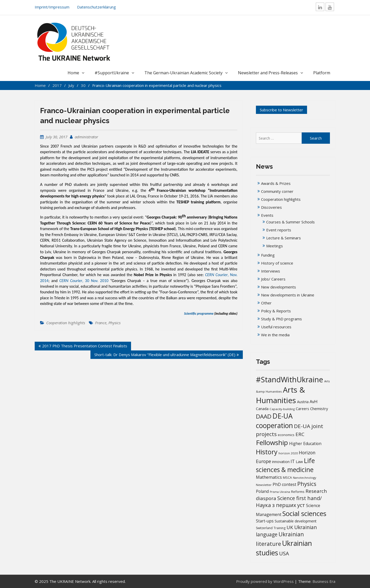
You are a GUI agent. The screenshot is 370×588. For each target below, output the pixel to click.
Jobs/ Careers (273, 279)
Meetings (275, 246)
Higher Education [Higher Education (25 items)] (305, 444)
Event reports (279, 230)
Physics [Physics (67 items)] (307, 484)
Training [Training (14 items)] (280, 528)
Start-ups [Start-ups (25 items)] (265, 521)
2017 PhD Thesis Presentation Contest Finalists (85, 346)
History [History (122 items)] (267, 452)
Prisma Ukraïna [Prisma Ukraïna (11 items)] (280, 492)
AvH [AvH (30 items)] (314, 401)
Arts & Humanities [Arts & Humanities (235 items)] (280, 395)
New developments (279, 287)
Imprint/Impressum (52, 7)
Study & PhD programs (281, 319)
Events (267, 215)
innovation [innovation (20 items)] (281, 462)
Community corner (277, 191)
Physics (114, 323)
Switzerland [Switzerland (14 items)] (264, 528)
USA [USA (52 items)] (284, 553)
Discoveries (271, 207)
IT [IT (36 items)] (293, 461)
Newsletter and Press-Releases (268, 73)
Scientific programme (199, 314)
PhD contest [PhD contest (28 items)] (284, 484)
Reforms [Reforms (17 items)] (298, 492)
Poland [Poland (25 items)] (262, 491)
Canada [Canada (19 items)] (262, 409)
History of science (277, 263)
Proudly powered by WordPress (265, 581)
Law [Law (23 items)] (299, 462)
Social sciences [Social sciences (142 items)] (304, 513)
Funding (268, 255)
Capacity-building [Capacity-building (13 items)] (282, 409)
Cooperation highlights (66, 323)
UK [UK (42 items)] (290, 527)
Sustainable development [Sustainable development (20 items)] (296, 521)
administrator (86, 137)
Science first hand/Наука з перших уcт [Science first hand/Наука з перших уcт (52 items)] (289, 502)
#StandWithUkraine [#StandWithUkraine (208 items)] (290, 379)
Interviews (271, 271)
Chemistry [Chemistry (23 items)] (319, 409)
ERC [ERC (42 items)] (300, 434)
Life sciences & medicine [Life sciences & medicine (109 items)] (285, 465)
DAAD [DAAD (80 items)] (264, 416)
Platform (322, 73)
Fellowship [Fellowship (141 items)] (272, 442)
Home (73, 73)
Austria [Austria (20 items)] (303, 402)
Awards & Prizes (276, 183)
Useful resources (276, 327)
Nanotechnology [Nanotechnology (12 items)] (305, 478)
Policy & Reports (276, 311)
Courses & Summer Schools (290, 222)
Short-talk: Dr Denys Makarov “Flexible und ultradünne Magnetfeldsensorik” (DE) (165, 355)
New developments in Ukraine (288, 295)
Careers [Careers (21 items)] (302, 409)
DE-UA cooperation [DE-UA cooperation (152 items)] (274, 421)
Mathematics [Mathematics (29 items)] (269, 477)
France (101, 323)
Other (266, 303)
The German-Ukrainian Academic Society (183, 73)
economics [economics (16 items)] (286, 435)
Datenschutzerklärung (96, 7)
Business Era (324, 581)
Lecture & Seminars (284, 238)
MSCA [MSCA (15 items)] (287, 478)
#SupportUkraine (112, 73)
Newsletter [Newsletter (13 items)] (264, 485)
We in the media (275, 335)
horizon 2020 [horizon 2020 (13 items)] (288, 453)
